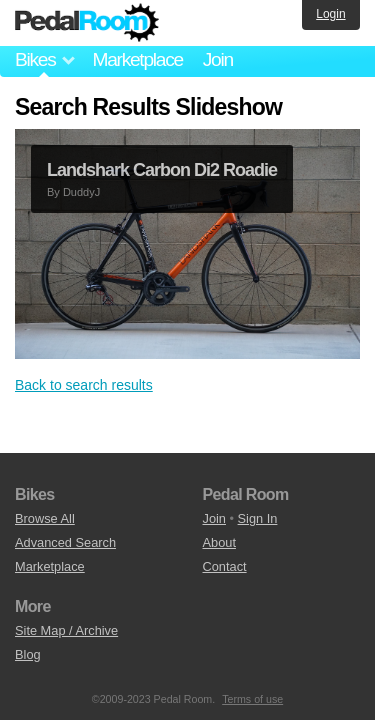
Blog (28, 654)
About (219, 542)
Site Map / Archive (66, 630)
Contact (225, 566)
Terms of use (252, 699)
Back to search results (84, 385)
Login (330, 14)
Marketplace (137, 59)
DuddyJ (81, 192)
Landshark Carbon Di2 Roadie (162, 170)
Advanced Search (65, 542)
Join (218, 59)
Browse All (45, 518)
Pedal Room (87, 23)
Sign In (258, 518)
